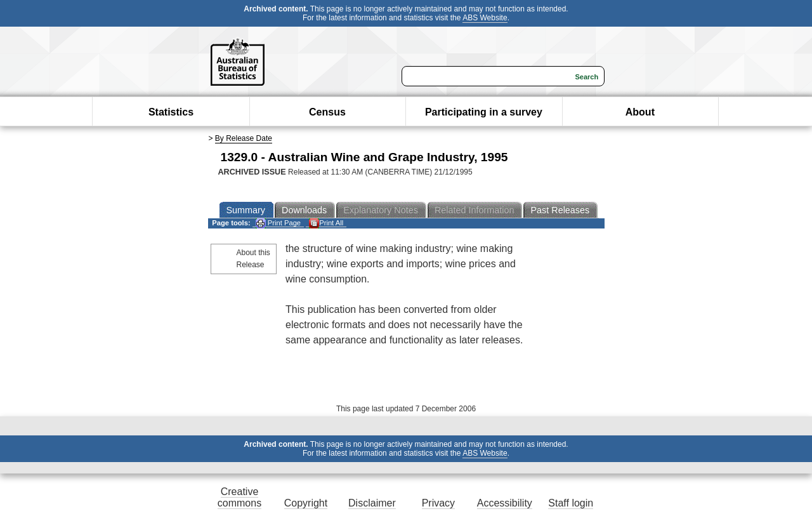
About (640, 112)
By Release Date (244, 138)
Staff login (571, 503)
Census (327, 112)
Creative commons (239, 497)
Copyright (306, 503)
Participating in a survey (484, 112)
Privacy (438, 503)
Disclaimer (372, 503)
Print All (326, 223)
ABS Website (485, 18)
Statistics (171, 112)
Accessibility (505, 503)
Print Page (278, 223)
